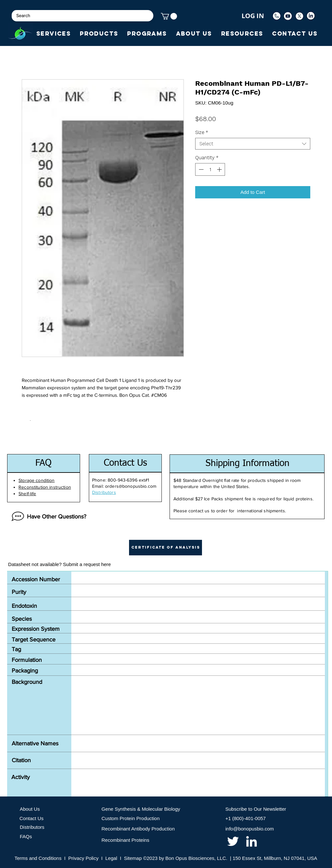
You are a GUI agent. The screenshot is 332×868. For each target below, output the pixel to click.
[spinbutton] (210, 169)
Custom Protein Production (130, 818)
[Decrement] (201, 169)
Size (202, 132)
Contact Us (31, 818)
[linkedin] (251, 841)
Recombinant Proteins (125, 840)
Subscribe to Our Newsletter (256, 809)
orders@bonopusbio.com (131, 486)
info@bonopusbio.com (250, 829)
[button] (169, 16)
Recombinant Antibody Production (138, 829)
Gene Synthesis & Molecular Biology (141, 809)
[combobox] (253, 144)
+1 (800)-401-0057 (246, 818)
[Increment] (220, 169)
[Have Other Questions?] (47, 517)
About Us (30, 809)
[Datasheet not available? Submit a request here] (59, 564)
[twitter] (233, 841)
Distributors (32, 827)
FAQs (26, 836)
